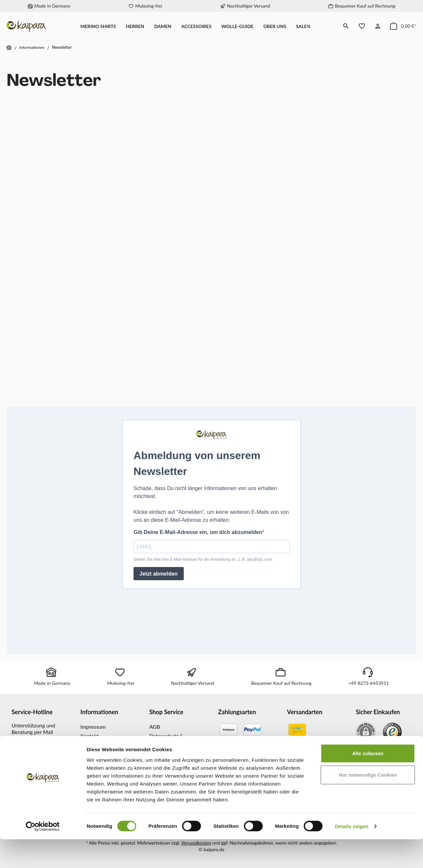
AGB (155, 727)
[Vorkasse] (228, 730)
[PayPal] (252, 730)
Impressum (93, 727)
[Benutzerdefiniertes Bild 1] (392, 732)
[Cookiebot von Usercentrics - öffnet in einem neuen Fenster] (43, 855)
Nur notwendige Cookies (368, 804)
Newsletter (93, 745)
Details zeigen (351, 855)
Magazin (90, 755)
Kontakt (89, 736)
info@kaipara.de (31, 751)
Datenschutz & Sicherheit (167, 739)
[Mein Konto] (378, 26)
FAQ (154, 752)
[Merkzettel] (362, 26)
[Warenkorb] (401, 26)
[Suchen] (346, 26)
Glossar (158, 762)
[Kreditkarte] (241, 748)
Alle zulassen (368, 782)
